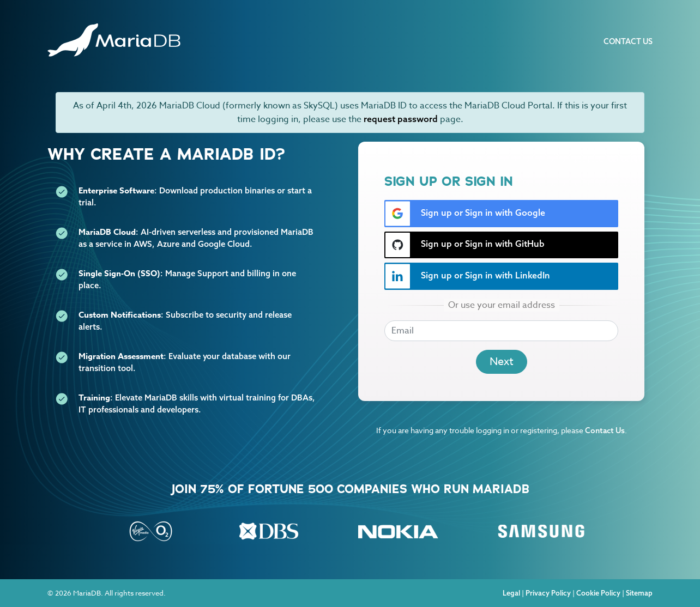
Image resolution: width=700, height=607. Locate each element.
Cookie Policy (598, 593)
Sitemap (639, 593)
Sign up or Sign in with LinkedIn (467, 276)
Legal (511, 593)
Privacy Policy (548, 593)
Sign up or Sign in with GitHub (465, 245)
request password (401, 119)
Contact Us (628, 41)
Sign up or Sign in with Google (465, 214)
